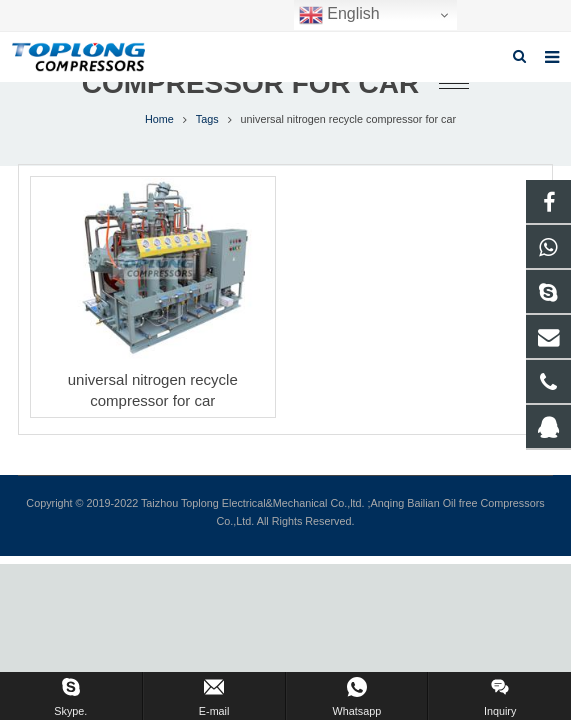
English (339, 15)
